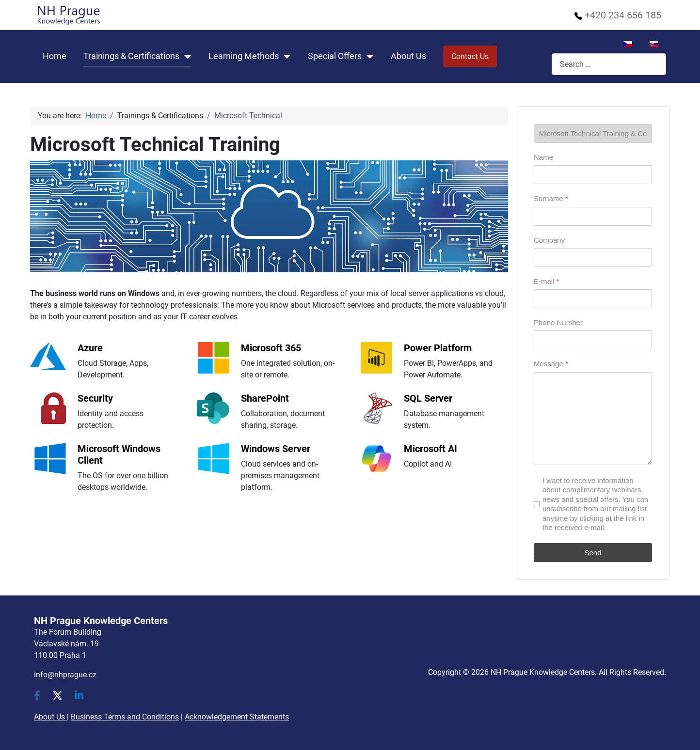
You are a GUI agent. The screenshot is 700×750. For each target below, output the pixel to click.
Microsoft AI (430, 449)
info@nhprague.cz (65, 675)
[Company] (593, 258)
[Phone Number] (593, 340)
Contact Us (470, 56)
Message (551, 364)
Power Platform (438, 348)
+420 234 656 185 (623, 15)
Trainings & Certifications (131, 56)
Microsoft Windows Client (119, 454)
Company (549, 240)
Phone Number (558, 322)
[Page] (593, 133)
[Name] (593, 175)
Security (95, 398)
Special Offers (335, 56)
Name (543, 157)
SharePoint (265, 398)
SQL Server (428, 398)
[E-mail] (593, 299)
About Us (408, 56)
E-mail (547, 281)
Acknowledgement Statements (237, 717)
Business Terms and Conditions (125, 717)
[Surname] (593, 216)
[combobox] (609, 64)
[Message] (593, 419)
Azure (90, 348)
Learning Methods (244, 56)
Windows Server (276, 449)
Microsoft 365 (271, 348)
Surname (551, 198)
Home (55, 56)
